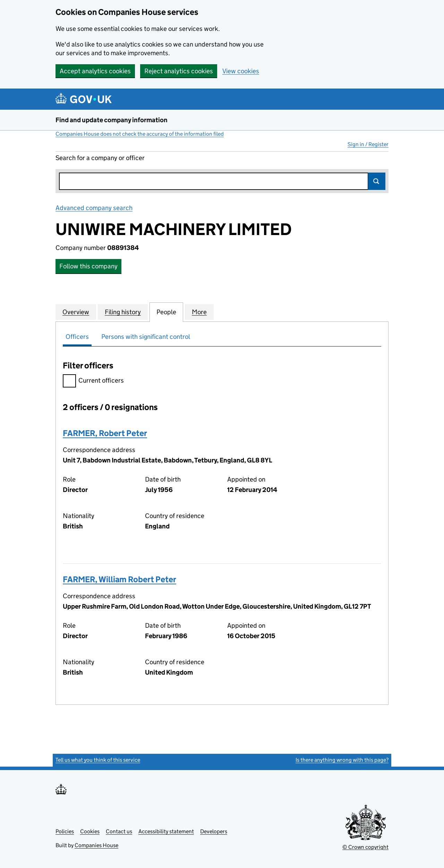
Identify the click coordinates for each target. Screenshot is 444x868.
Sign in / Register (368, 144)
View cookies (241, 71)
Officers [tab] (77, 337)
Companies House (96, 845)
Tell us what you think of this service (98, 760)
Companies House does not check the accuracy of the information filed (140, 134)
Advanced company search (94, 208)
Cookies (90, 831)
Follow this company (88, 266)
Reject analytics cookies (179, 71)
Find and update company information (112, 120)
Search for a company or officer (100, 158)
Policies (65, 831)
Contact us (119, 831)
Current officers (93, 381)
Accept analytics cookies (95, 71)
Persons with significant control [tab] (146, 337)
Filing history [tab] (123, 312)
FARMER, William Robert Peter (119, 579)
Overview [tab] (76, 312)
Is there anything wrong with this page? (342, 760)
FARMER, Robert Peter (105, 433)
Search (377, 181)
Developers (214, 831)
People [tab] (166, 312)
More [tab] (199, 312)
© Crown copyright (365, 847)
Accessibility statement (166, 831)
